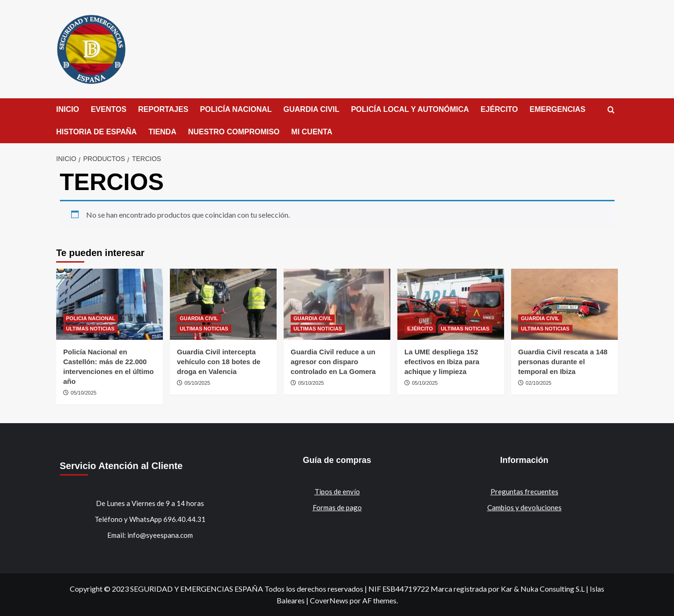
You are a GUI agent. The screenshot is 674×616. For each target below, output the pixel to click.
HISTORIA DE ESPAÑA (96, 132)
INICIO (68, 109)
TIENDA (162, 132)
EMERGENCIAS (558, 109)
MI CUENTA (312, 132)
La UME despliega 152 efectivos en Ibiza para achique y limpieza (442, 362)
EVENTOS (109, 109)
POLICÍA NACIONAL (236, 109)
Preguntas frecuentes (524, 491)
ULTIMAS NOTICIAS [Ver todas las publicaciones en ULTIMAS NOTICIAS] (90, 329)
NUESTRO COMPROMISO (234, 132)
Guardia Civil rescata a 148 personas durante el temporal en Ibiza (563, 362)
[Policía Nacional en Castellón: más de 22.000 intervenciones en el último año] (110, 304)
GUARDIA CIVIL (311, 109)
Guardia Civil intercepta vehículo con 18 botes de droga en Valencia (219, 362)
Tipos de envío (337, 491)
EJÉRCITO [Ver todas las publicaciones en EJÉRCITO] (420, 329)
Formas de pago (337, 507)
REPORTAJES (163, 109)
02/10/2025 (538, 383)
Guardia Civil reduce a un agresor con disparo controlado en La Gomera (333, 362)
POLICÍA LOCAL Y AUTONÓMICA (410, 109)
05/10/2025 (84, 393)
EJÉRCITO (499, 109)
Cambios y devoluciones (524, 507)
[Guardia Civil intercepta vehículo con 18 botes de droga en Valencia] (223, 304)
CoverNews (329, 600)
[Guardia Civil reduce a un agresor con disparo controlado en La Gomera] (337, 304)
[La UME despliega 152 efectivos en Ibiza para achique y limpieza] (451, 304)
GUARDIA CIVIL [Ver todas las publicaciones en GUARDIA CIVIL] (199, 318)
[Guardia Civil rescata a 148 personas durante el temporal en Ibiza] (564, 304)
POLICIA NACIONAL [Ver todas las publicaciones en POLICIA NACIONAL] (91, 318)
